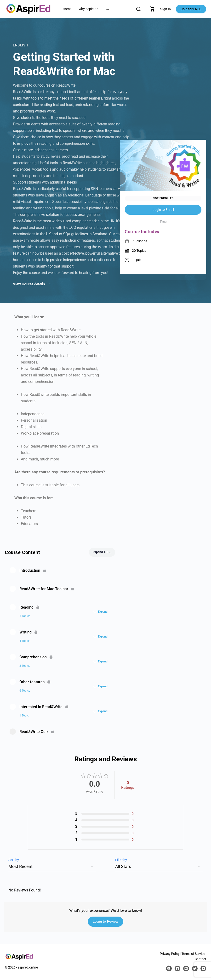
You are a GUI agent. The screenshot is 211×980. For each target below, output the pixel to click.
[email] (169, 969)
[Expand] (101, 612)
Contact (200, 959)
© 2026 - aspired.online (21, 967)
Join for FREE (191, 9)
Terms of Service (193, 954)
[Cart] (152, 9)
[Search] (138, 9)
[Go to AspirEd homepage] (28, 9)
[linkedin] (186, 969)
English (20, 45)
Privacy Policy (170, 954)
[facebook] (177, 969)
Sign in (165, 9)
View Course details (32, 284)
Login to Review (105, 921)
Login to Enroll (163, 210)
